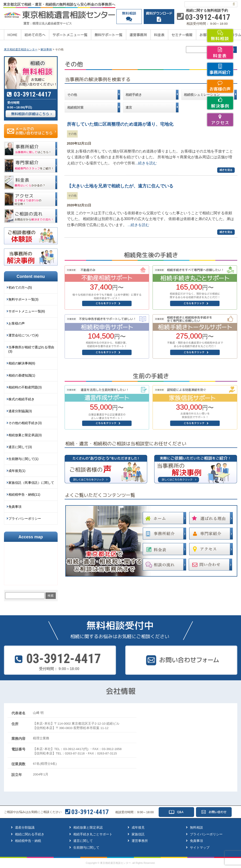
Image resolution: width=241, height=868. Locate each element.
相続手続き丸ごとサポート (93, 834)
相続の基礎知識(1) (22, 375)
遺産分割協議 (25, 827)
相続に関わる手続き (30, 834)
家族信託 (138, 834)
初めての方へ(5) (20, 287)
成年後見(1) (17, 471)
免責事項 (15, 507)
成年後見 (138, 827)
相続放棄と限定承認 (88, 827)
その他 (72, 134)
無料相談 (196, 827)
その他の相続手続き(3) (25, 423)
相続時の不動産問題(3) (25, 387)
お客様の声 (17, 323)
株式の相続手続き (21, 399)
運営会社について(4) (23, 335)
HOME (12, 35)
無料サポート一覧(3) (23, 299)
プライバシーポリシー (25, 519)
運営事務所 (138, 35)
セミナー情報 (182, 35)
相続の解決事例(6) (22, 363)
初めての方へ (35, 35)
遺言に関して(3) (20, 447)
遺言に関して (83, 841)
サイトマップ (200, 847)
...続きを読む (146, 163)
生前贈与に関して (86, 847)
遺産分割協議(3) (20, 411)
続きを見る (226, 170)
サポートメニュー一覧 (70, 35)
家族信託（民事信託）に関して (31, 483)
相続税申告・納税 (28, 841)
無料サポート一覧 (108, 35)
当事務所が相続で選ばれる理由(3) (31, 349)
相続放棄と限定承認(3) (25, 435)
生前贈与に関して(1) (23, 459)
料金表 (159, 35)
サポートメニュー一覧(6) (27, 311)
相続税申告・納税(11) (24, 495)
